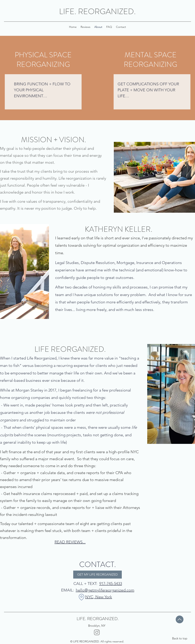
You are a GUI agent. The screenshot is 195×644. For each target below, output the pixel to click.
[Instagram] (97, 632)
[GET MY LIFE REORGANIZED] (97, 575)
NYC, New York (99, 597)
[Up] (180, 619)
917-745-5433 (111, 584)
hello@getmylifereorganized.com (105, 590)
